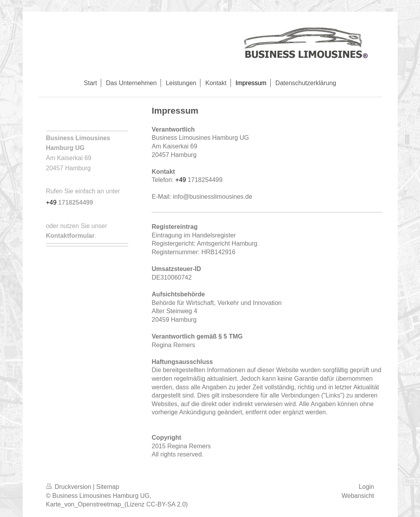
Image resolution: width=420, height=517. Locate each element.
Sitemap (108, 487)
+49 (182, 180)
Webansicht (358, 496)
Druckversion (70, 487)
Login (366, 487)
